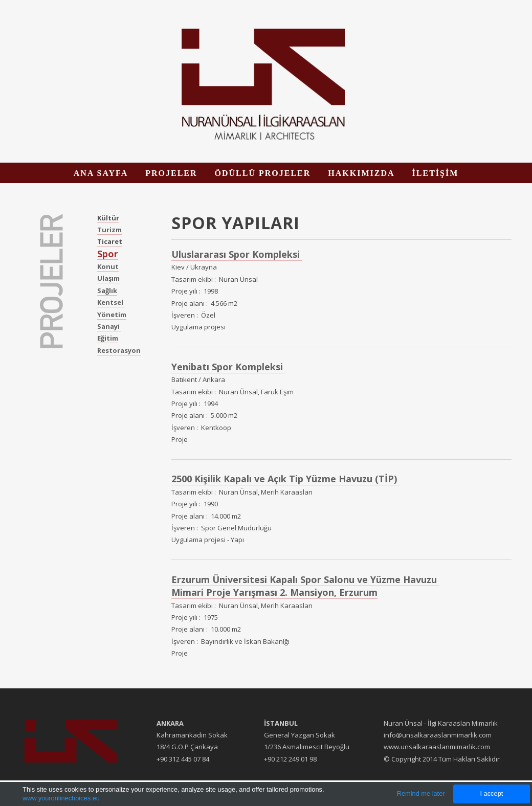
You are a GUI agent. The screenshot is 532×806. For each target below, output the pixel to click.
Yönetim (112, 315)
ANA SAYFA (101, 173)
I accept (491, 793)
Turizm (109, 230)
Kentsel (111, 302)
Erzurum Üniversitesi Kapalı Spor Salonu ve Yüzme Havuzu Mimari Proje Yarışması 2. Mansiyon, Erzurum (305, 586)
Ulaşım (108, 278)
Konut (108, 266)
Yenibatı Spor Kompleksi (228, 367)
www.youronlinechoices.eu (61, 798)
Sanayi (109, 326)
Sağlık (107, 290)
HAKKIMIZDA (361, 173)
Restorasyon (119, 350)
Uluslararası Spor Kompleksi (237, 254)
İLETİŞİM (436, 173)
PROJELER (171, 173)
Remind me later (421, 793)
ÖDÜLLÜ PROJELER (263, 173)
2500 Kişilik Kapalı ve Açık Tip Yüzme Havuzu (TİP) (285, 479)
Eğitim (108, 338)
